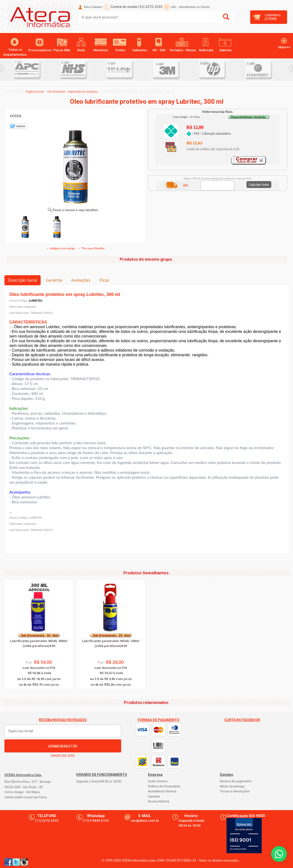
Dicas (104, 280)
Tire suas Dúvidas (91, 248)
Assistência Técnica (162, 791)
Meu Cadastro (93, 7)
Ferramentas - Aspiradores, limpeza (73, 92)
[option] (36, 70)
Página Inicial (35, 92)
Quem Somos (158, 781)
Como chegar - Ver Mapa (22, 792)
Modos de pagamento (236, 781)
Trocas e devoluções (235, 791)
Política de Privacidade (164, 786)
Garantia (54, 280)
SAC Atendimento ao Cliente (190, 7)
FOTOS (16, 116)
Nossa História (159, 801)
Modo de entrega (232, 786)
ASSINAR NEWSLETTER (63, 746)
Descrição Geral (23, 280)
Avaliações (81, 280)
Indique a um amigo (61, 248)
